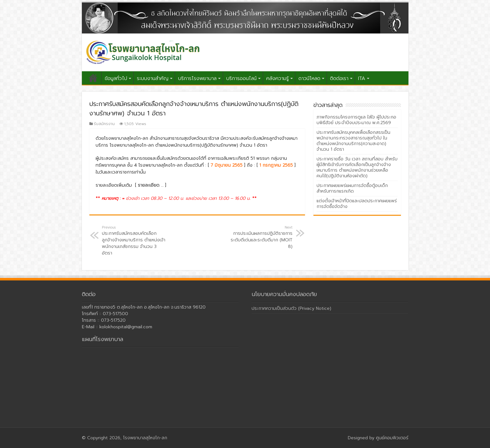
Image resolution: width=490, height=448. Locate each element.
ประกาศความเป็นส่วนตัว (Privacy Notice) (291, 308)
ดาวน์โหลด (309, 78)
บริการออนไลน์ (241, 78)
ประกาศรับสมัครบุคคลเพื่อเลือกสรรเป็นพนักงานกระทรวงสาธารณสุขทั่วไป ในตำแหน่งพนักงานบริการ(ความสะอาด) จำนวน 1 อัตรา (353, 141)
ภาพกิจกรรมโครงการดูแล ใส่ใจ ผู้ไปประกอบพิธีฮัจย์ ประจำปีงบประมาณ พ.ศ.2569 (356, 120)
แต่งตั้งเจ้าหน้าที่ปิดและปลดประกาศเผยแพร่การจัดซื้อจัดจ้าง (357, 204)
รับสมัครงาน (104, 124)
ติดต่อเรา (339, 78)
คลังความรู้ (277, 78)
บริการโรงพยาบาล (197, 78)
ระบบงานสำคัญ (153, 78)
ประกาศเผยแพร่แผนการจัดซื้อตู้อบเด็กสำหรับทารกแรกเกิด (352, 188)
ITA (362, 78)
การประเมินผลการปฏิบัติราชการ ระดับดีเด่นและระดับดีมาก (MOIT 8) (260, 237)
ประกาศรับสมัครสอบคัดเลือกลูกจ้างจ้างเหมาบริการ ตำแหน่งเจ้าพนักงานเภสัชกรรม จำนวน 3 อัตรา (134, 241)
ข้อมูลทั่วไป (116, 78)
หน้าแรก (93, 78)
